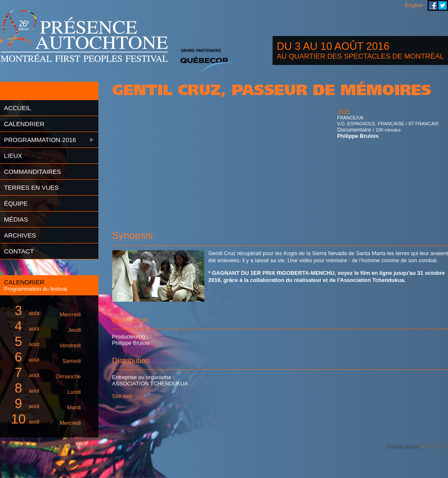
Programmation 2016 (40, 140)
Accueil (17, 108)
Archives (20, 235)
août (44, 311)
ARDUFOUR (433, 447)
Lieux (13, 156)
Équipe (16, 203)
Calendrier (24, 124)
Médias (16, 219)
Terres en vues (31, 187)
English (414, 5)
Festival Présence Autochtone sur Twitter (443, 5)
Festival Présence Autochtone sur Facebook (433, 5)
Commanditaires (32, 172)
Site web (123, 396)
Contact (19, 251)
